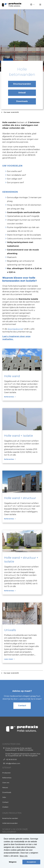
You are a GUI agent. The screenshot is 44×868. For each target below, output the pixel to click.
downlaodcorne (15, 329)
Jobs (4, 797)
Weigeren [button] (13, 862)
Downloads (22, 101)
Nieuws (5, 788)
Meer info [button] (24, 856)
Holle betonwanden (10, 823)
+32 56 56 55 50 (11, 759)
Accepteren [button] (31, 862)
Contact (22, 706)
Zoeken (5, 807)
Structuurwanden (22, 84)
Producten (6, 773)
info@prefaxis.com (13, 763)
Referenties (7, 778)
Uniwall (22, 93)
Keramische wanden (10, 818)
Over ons (6, 783)
